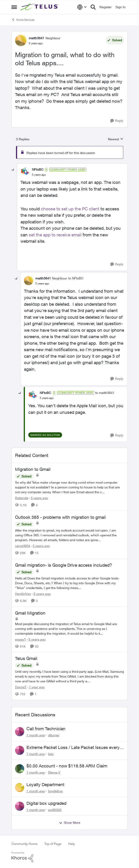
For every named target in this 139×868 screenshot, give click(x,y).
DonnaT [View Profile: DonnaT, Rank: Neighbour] (21, 687)
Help (72, 844)
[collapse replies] (13, 170)
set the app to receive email (55, 235)
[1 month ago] (36, 735)
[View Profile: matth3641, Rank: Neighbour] (21, 40)
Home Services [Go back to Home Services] (23, 20)
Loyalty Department (45, 785)
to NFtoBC (76, 278)
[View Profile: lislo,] (20, 750)
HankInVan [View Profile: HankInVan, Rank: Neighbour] (23, 594)
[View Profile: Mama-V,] (20, 769)
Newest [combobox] (116, 139)
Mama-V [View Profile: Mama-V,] (54, 772)
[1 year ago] (36, 687)
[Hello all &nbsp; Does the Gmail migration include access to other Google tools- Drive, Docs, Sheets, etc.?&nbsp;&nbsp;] (70, 583)
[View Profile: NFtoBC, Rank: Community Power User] (25, 172)
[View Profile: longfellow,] (20, 787)
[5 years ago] (39, 498)
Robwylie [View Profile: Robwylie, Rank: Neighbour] (22, 498)
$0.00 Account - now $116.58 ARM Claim (67, 766)
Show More (70, 823)
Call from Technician (46, 729)
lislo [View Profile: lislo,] (51, 754)
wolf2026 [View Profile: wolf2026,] (55, 809)
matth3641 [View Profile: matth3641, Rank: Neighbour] (37, 38)
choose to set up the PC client (69, 209)
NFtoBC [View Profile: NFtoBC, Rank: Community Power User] (38, 169)
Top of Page (53, 844)
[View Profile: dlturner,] (20, 732)
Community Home (24, 844)
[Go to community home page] (40, 7)
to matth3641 (105, 393)
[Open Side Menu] (14, 7)
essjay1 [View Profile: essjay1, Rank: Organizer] (21, 639)
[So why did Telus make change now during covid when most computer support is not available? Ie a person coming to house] (70, 487)
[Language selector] (82, 7)
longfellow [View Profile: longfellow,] (55, 791)
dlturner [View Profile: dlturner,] (54, 735)
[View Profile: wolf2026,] (20, 806)
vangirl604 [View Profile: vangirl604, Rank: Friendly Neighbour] (23, 546)
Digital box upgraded (46, 803)
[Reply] (117, 121)
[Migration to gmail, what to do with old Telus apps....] (39, 175)
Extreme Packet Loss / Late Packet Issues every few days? (73, 748)
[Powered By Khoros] (70, 857)
